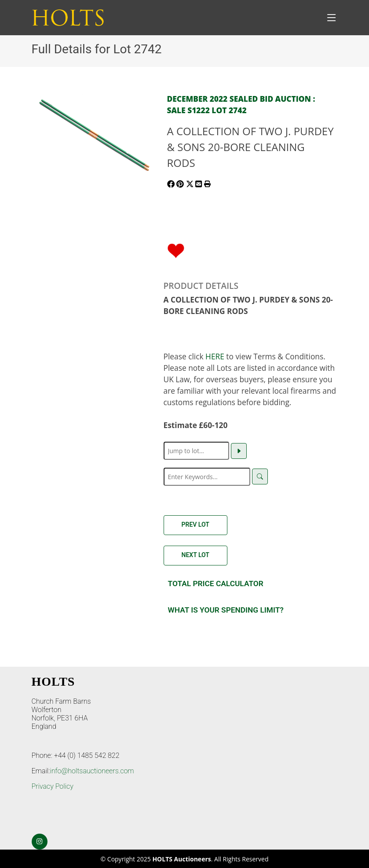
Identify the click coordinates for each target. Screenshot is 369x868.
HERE (215, 356)
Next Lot (195, 555)
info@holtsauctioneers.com (92, 771)
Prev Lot (195, 524)
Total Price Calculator (216, 584)
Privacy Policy (53, 786)
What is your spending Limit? (226, 610)
